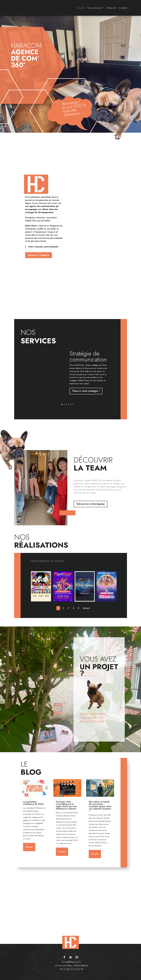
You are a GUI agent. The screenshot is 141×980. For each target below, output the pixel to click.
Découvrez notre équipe (91, 504)
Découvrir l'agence (39, 255)
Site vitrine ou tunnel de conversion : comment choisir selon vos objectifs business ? (100, 806)
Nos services (94, 8)
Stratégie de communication (88, 356)
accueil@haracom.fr (71, 962)
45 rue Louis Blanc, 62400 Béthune (72, 965)
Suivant (86, 608)
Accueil (81, 8)
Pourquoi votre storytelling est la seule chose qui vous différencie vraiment (66, 805)
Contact (123, 8)
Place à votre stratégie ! (86, 391)
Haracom (111, 8)
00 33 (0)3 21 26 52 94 (71, 969)
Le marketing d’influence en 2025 (33, 803)
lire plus (29, 847)
